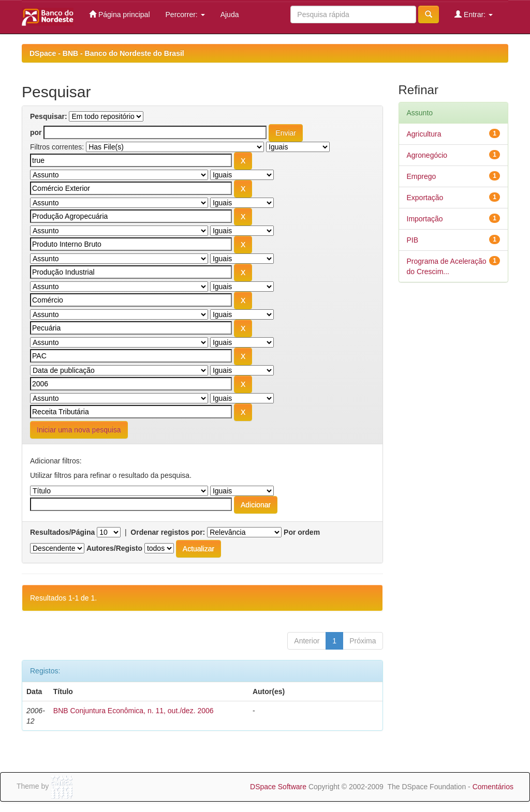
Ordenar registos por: (168, 532)
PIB (413, 240)
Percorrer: (185, 14)
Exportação (425, 198)
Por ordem (302, 532)
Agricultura (424, 134)
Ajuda (230, 14)
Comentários (493, 787)
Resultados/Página (62, 532)
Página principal (120, 14)
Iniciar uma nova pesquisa (79, 430)
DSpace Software (278, 787)
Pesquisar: (49, 116)
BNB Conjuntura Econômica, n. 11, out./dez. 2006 (134, 711)
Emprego (422, 176)
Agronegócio (427, 155)
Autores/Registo (114, 548)
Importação (425, 219)
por (36, 132)
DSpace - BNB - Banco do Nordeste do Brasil (107, 53)
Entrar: (474, 14)
